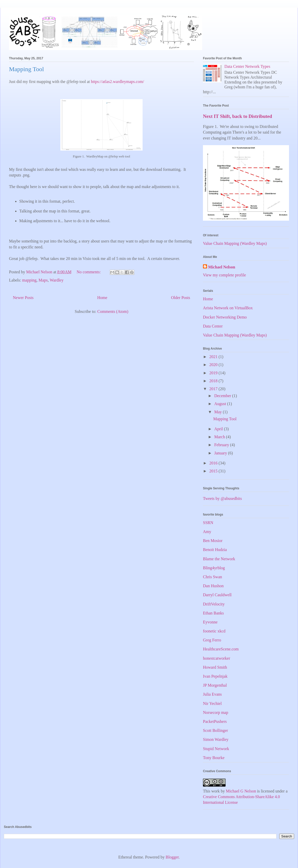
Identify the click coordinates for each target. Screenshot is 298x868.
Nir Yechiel (212, 703)
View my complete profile (224, 275)
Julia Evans (212, 694)
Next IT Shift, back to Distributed (238, 116)
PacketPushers (215, 721)
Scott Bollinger (215, 730)
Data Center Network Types (247, 66)
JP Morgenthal (215, 685)
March (220, 437)
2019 (214, 373)
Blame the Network (219, 559)
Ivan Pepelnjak (215, 676)
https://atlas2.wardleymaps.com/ (118, 82)
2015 (214, 471)
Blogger (172, 857)
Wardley (57, 280)
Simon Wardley (216, 739)
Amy (207, 532)
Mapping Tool (26, 69)
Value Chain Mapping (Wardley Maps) (235, 243)
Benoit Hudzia (215, 550)
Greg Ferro (212, 640)
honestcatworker (217, 658)
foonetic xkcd (214, 631)
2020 (214, 365)
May (218, 412)
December (223, 396)
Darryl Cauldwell (217, 595)
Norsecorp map (216, 712)
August (221, 404)
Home (102, 298)
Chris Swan (212, 577)
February (222, 445)
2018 (214, 381)
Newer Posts (23, 298)
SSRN (208, 523)
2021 (214, 357)
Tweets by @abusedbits (222, 498)
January (221, 453)
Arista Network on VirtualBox (228, 308)
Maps (43, 280)
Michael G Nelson (241, 791)
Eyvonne (210, 622)
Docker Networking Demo (225, 317)
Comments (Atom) (113, 311)
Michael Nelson (222, 267)
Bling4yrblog (214, 568)
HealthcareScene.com (221, 649)
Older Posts (181, 298)
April (219, 429)
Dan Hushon (213, 586)
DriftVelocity (214, 604)
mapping (29, 280)
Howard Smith (215, 667)
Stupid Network (216, 749)
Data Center (213, 326)
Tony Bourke (214, 758)
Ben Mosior (213, 541)
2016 (214, 463)
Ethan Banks (213, 613)
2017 (214, 389)
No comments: (89, 272)
